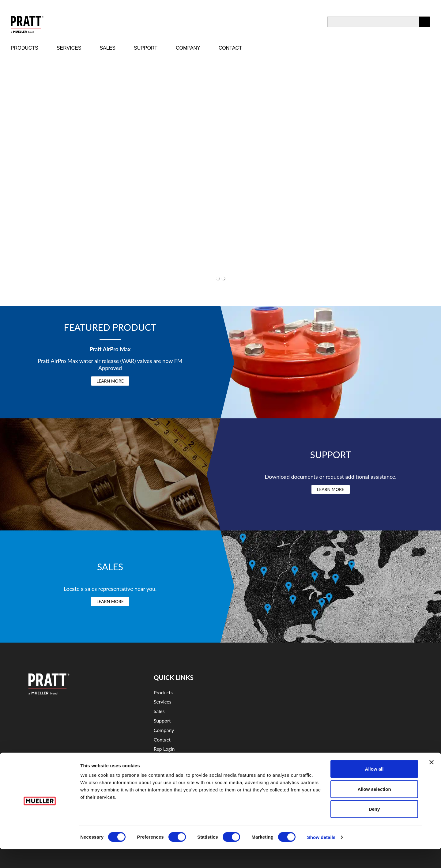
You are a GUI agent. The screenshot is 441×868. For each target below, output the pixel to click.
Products (24, 48)
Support (146, 48)
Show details (321, 856)
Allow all (374, 788)
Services (69, 48)
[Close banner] (432, 781)
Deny (374, 828)
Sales (107, 48)
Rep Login (164, 749)
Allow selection (374, 808)
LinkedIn (330, 699)
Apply (425, 27)
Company (188, 48)
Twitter (352, 699)
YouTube (307, 699)
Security (162, 768)
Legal (159, 758)
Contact (230, 48)
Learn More (110, 381)
